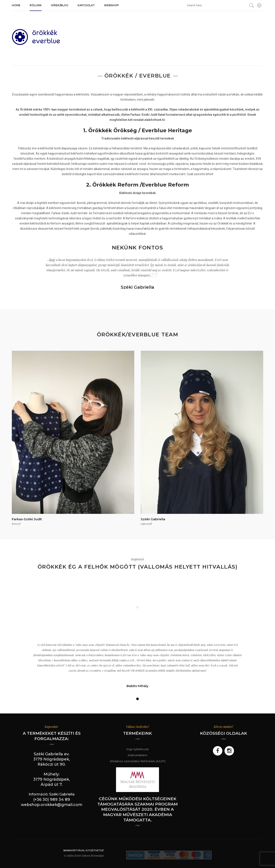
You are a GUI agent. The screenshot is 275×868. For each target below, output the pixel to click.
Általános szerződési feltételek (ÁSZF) (138, 761)
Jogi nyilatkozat (138, 749)
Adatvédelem (137, 755)
